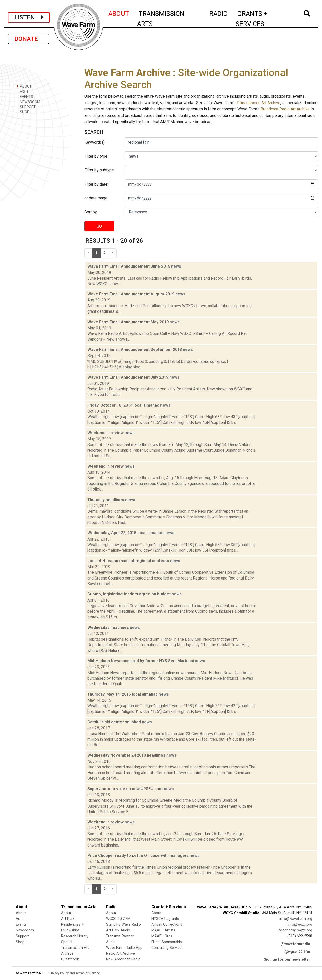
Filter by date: (96, 184)
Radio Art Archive (120, 953)
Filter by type (96, 156)
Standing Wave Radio (124, 925)
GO (99, 226)
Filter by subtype (99, 170)
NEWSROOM (28, 102)
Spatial (67, 942)
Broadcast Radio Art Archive (285, 109)
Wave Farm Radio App (124, 948)
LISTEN (29, 17)
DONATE (28, 39)
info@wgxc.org (300, 925)
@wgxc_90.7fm (297, 952)
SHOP (23, 112)
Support (22, 936)
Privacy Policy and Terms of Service (75, 973)
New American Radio (123, 959)
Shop (20, 942)
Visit (19, 919)
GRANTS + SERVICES (263, 19)
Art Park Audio (118, 930)
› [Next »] (113, 253)
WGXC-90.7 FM (118, 919)
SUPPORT (26, 107)
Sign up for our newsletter (287, 960)
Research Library (75, 936)
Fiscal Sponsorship (167, 942)
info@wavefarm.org (296, 919)
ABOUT (119, 13)
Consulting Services (167, 948)
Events (21, 925)
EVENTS (25, 96)
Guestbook (70, 959)
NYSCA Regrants (165, 919)
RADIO (219, 13)
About (21, 913)
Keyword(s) (94, 142)
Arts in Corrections (167, 925)
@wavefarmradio (295, 944)
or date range (96, 198)
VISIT (23, 91)
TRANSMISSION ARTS (161, 19)
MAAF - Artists (163, 930)
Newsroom (25, 930)
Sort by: (91, 212)
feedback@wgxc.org (295, 930)
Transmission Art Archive (259, 103)
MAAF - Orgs (162, 936)
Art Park (68, 919)
